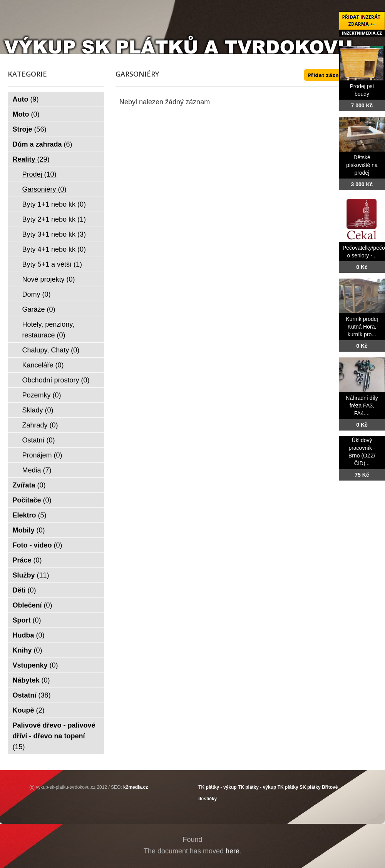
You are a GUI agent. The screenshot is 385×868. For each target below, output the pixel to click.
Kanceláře (43, 365)
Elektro (30, 515)
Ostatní (39, 440)
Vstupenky (35, 665)
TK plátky (288, 787)
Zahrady (40, 425)
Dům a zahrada (43, 144)
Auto (26, 99)
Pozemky (42, 395)
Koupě (29, 710)
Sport (27, 620)
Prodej (39, 174)
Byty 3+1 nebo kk (54, 234)
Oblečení (33, 605)
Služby (31, 575)
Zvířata (29, 485)
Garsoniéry (44, 189)
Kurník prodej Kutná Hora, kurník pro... (362, 327)
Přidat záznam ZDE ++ (337, 75)
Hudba (29, 635)
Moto (26, 114)
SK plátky (310, 787)
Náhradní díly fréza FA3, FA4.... (362, 406)
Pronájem (42, 455)
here (233, 851)
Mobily (29, 530)
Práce (27, 560)
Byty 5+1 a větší (52, 264)
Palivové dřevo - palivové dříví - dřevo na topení (54, 736)
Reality (31, 159)
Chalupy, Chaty (51, 350)
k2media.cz (136, 787)
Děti (24, 590)
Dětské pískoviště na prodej (362, 165)
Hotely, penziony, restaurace (48, 330)
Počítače (32, 500)
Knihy (28, 650)
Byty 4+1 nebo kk (54, 249)
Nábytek (31, 680)
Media (37, 470)
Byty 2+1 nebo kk (54, 219)
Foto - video (38, 545)
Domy (37, 294)
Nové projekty (49, 279)
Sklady (38, 410)
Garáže (39, 309)
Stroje (30, 129)
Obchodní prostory (56, 380)
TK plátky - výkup (217, 787)
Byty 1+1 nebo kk (54, 204)
